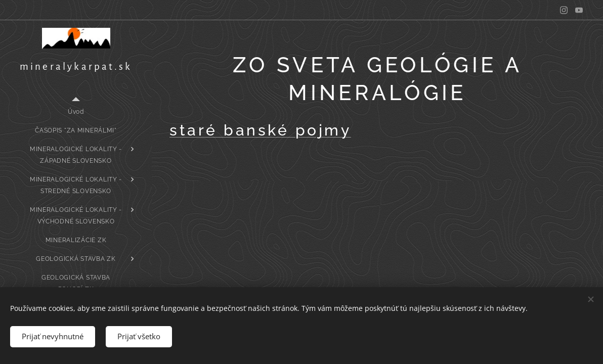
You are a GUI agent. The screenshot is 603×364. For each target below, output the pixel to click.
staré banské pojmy (260, 130)
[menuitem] (76, 112)
